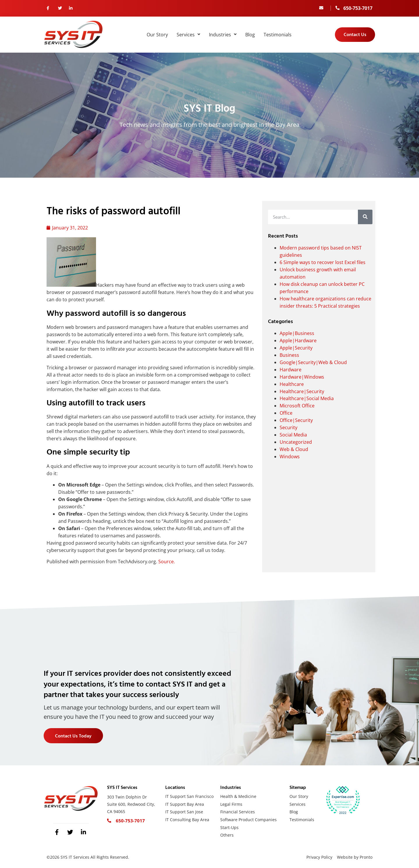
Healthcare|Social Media (307, 398)
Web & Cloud (294, 449)
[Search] (365, 217)
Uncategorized (296, 442)
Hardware (291, 370)
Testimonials (278, 35)
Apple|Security (296, 348)
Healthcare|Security (302, 391)
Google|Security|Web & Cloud (313, 362)
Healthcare (292, 384)
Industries (223, 35)
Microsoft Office (297, 406)
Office (286, 413)
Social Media (293, 435)
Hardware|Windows (302, 377)
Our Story (157, 35)
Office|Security (296, 420)
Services (188, 35)
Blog (250, 35)
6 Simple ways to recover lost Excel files (323, 262)
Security (288, 427)
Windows (290, 457)
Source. (167, 562)
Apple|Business (297, 333)
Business (289, 355)
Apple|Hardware (298, 341)
